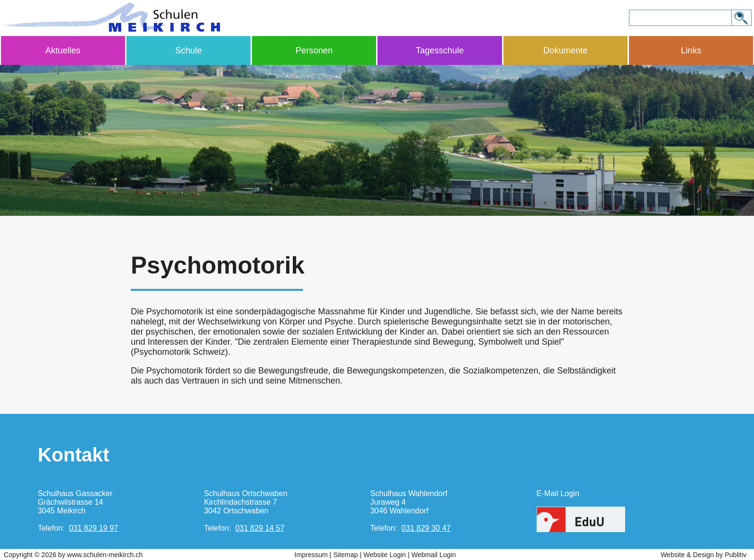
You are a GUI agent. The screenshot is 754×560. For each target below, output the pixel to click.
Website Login (385, 555)
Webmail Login (434, 555)
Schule (188, 50)
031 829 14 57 (260, 528)
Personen (314, 50)
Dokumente (565, 50)
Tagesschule (440, 50)
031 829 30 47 (426, 528)
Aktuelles (63, 50)
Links (691, 50)
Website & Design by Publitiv (704, 555)
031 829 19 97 (93, 528)
